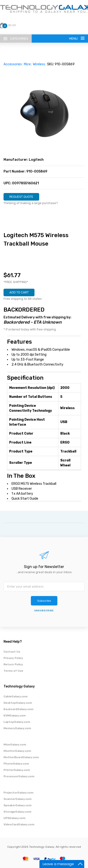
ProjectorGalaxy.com (18, 793)
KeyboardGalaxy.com (18, 709)
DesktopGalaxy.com (18, 703)
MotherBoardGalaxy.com (21, 757)
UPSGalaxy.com (14, 818)
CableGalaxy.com (15, 696)
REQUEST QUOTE (21, 197)
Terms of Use (13, 671)
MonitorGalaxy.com (17, 751)
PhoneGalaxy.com (16, 764)
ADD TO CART (19, 292)
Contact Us (12, 652)
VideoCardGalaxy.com (19, 824)
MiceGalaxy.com (15, 745)
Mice (27, 64)
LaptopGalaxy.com (17, 722)
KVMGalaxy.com (15, 716)
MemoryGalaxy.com (17, 728)
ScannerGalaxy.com (17, 799)
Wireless (39, 64)
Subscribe (44, 601)
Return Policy (13, 664)
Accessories (13, 64)
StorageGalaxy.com (17, 812)
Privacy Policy (13, 658)
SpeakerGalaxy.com (17, 805)
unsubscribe (44, 611)
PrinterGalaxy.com (17, 770)
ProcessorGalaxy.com (19, 776)
